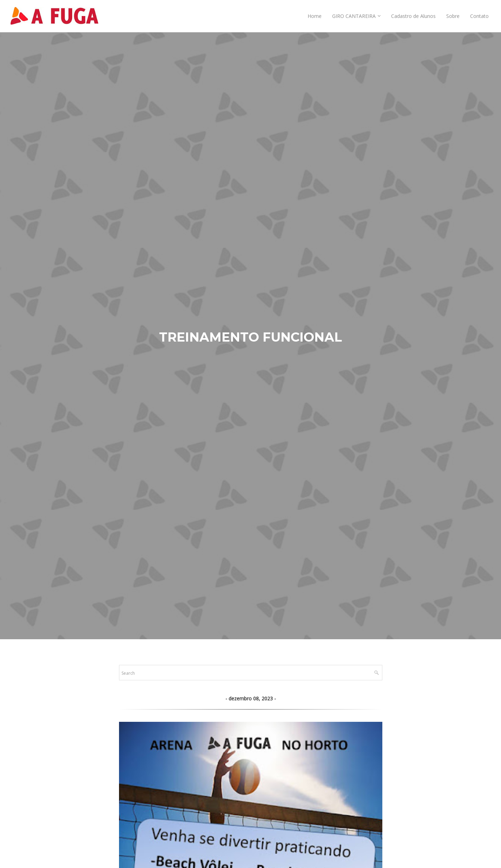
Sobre (453, 16)
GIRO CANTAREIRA (354, 16)
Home (315, 16)
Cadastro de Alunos (413, 16)
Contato (479, 16)
